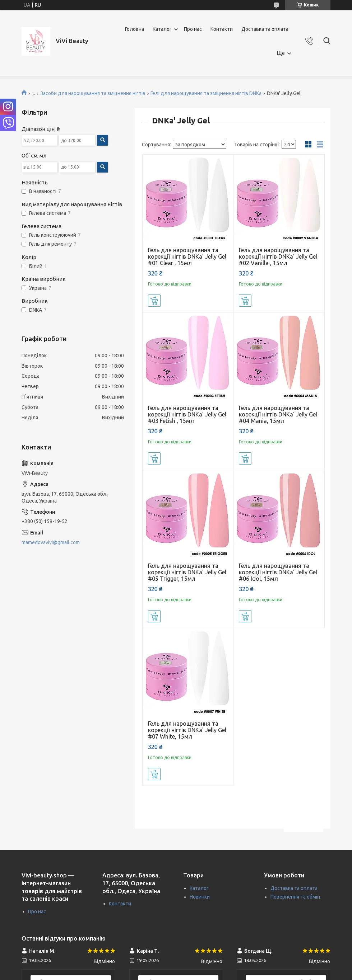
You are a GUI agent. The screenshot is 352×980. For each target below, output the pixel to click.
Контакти (222, 29)
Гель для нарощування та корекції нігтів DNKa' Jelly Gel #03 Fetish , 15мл (187, 414)
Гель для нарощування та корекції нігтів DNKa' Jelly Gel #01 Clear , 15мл (187, 256)
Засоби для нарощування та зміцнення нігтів (93, 93)
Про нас (193, 29)
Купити (154, 301)
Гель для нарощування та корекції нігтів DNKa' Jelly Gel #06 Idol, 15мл (278, 572)
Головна (135, 29)
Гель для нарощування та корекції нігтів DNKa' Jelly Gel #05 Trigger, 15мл (187, 572)
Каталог (162, 29)
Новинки (200, 897)
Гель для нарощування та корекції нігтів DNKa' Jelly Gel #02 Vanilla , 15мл (278, 256)
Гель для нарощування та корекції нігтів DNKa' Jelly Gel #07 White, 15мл (187, 730)
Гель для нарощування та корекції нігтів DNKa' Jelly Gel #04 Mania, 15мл (278, 414)
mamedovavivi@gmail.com (51, 542)
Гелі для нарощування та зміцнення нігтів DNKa (206, 93)
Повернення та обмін (295, 897)
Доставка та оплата (265, 29)
